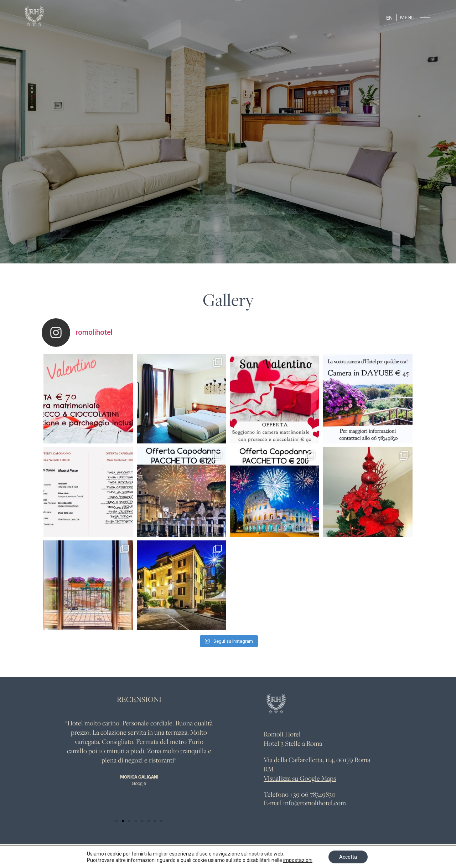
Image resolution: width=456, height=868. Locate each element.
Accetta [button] (348, 857)
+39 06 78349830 (313, 794)
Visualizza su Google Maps (300, 778)
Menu (407, 17)
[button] (116, 821)
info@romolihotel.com (315, 803)
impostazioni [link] (298, 860)
